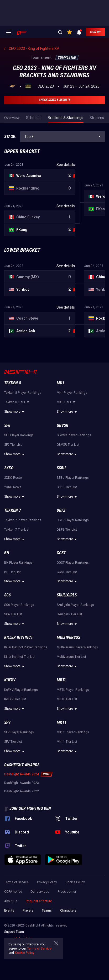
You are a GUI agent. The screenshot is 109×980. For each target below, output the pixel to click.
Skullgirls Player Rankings (75, 605)
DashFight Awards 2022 (22, 791)
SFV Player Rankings (19, 732)
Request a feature (39, 901)
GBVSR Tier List (68, 445)
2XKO (9, 468)
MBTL (61, 680)
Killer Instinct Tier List (20, 657)
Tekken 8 (13, 383)
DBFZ (61, 510)
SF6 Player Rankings (19, 435)
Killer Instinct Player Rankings (26, 647)
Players (28, 911)
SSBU (61, 468)
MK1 (61, 383)
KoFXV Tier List (15, 699)
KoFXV (10, 680)
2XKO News (13, 487)
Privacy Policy (47, 882)
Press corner (67, 892)
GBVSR (63, 425)
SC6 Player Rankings (19, 605)
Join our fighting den (30, 808)
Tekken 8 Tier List (17, 402)
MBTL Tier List (67, 699)
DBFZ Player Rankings (73, 520)
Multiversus (68, 637)
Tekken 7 (13, 510)
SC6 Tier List (13, 614)
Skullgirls (67, 595)
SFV (7, 722)
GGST (61, 553)
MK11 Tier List (67, 742)
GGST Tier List (67, 572)
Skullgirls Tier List (69, 614)
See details (66, 165)
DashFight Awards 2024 (22, 774)
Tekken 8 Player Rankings (23, 393)
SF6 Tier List (13, 445)
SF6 (7, 425)
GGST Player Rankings (73, 563)
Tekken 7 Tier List (17, 530)
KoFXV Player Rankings (21, 690)
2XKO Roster (14, 478)
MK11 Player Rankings (73, 732)
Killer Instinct (19, 637)
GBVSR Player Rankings (74, 435)
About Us (11, 901)
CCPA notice (13, 892)
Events (9, 911)
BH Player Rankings (18, 563)
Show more (15, 412)
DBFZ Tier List (67, 530)
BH (7, 553)
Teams (47, 911)
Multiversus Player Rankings (77, 647)
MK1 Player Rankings (72, 393)
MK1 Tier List (66, 402)
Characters (68, 911)
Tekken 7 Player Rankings (23, 520)
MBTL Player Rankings (73, 690)
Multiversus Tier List (71, 657)
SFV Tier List (13, 742)
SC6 (7, 595)
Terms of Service (16, 882)
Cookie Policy (75, 882)
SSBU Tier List (67, 487)
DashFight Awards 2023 (22, 783)
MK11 (62, 722)
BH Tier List (12, 572)
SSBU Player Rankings (73, 478)
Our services (40, 892)
